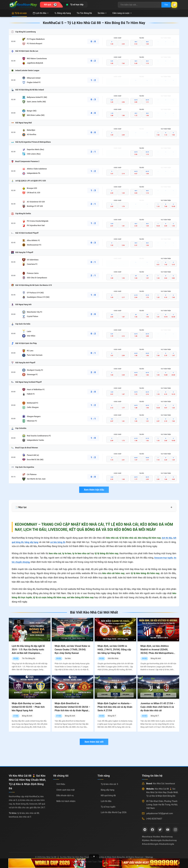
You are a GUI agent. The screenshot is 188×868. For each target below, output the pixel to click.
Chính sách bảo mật (66, 790)
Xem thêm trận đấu (94, 490)
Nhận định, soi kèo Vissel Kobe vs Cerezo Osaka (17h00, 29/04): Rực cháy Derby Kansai (72, 650)
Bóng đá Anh (156, 658)
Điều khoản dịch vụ (65, 795)
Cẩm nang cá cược (122, 13)
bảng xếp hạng (34, 542)
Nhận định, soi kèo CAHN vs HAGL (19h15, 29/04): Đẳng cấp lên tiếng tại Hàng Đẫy (114, 650)
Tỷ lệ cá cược (19, 13)
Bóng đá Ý (112, 716)
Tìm (163, 5)
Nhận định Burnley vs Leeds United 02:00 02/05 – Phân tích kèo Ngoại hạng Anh (28, 707)
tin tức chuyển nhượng (23, 562)
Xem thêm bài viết (94, 742)
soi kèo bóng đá (62, 542)
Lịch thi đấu (41, 13)
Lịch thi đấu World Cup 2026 (114, 812)
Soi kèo (102, 13)
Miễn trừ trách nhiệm (66, 801)
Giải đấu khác (113, 658)
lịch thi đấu (166, 538)
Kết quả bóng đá (108, 795)
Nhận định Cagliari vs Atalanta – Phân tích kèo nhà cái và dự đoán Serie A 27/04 (115, 707)
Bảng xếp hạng (63, 13)
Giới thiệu (61, 784)
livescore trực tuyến (165, 558)
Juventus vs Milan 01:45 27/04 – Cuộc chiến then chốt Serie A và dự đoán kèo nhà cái (158, 707)
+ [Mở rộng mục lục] (171, 507)
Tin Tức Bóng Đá (84, 13)
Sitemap (149, 857)
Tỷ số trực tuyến (108, 807)
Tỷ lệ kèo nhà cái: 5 (109, 784)
